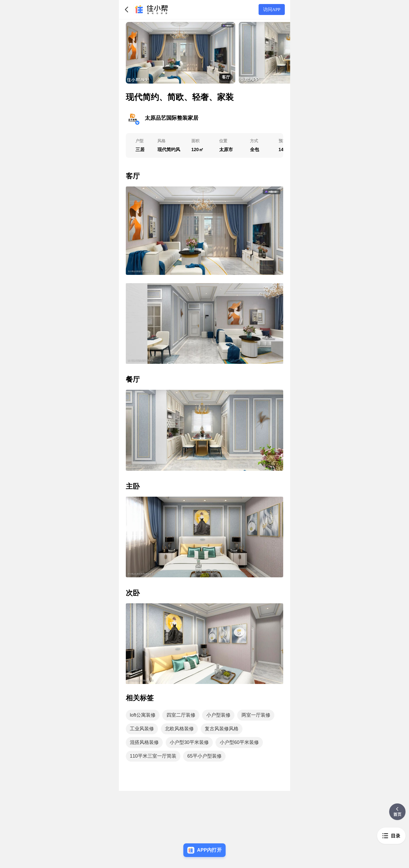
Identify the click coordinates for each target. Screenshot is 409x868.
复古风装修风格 (222, 729)
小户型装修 (218, 715)
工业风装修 (142, 729)
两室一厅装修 (256, 715)
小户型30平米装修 (189, 742)
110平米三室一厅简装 (153, 756)
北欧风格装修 (179, 729)
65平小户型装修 (205, 756)
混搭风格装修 (144, 742)
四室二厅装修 (181, 715)
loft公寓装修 (143, 715)
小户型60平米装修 (239, 742)
